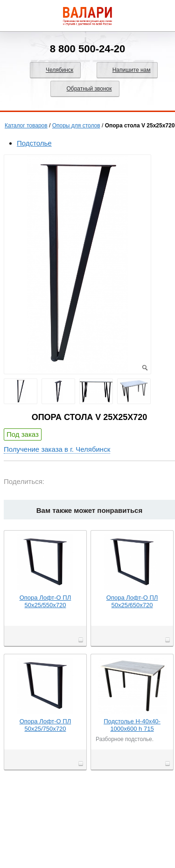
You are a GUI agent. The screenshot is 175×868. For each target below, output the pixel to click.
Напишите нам (132, 70)
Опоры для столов (76, 126)
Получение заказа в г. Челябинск (57, 449)
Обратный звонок (89, 89)
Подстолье (34, 143)
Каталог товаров (26, 126)
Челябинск (59, 70)
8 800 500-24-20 (87, 49)
